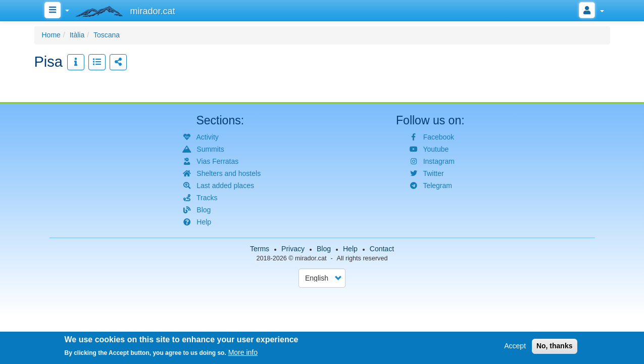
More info (243, 354)
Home (51, 35)
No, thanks (555, 347)
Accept (515, 347)
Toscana (107, 35)
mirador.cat (311, 258)
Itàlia (77, 35)
